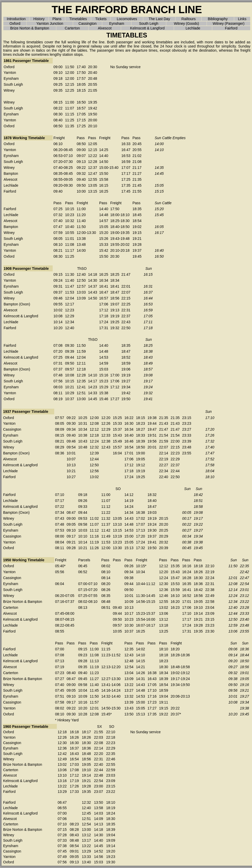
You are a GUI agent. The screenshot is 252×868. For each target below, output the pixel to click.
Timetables (78, 19)
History (39, 19)
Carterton (72, 28)
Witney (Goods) (186, 23)
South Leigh (149, 23)
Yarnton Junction (50, 23)
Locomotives (127, 19)
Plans (57, 19)
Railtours (189, 19)
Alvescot (105, 28)
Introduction (16, 19)
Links (242, 19)
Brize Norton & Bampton (30, 28)
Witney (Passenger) (229, 23)
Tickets (101, 19)
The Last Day (159, 19)
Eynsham (117, 23)
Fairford (231, 28)
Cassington (88, 23)
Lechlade (193, 28)
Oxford (15, 23)
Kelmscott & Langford (147, 28)
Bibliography (218, 19)
